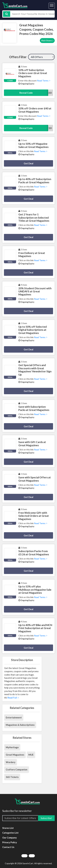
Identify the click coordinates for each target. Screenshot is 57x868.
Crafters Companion (17, 769)
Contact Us (8, 847)
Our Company (9, 838)
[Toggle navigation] (52, 6)
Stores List (8, 828)
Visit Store (47, 41)
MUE (31, 755)
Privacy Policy (10, 842)
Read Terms (43, 81)
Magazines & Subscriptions (20, 725)
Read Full (13, 698)
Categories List (10, 833)
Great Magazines (15, 755)
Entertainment (14, 717)
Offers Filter (18, 57)
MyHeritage (12, 747)
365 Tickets (12, 777)
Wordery (11, 762)
